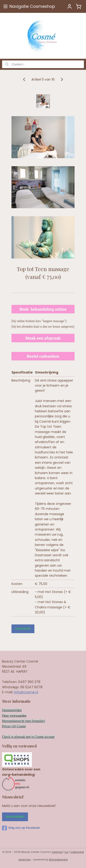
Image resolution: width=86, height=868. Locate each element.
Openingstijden (12, 710)
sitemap (57, 852)
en (25, 716)
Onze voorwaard (13, 716)
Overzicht (23, 629)
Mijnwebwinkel (58, 860)
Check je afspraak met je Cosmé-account (28, 737)
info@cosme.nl (26, 692)
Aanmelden (15, 817)
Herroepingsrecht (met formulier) (24, 721)
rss (67, 852)
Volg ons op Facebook (21, 828)
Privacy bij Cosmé (14, 726)
